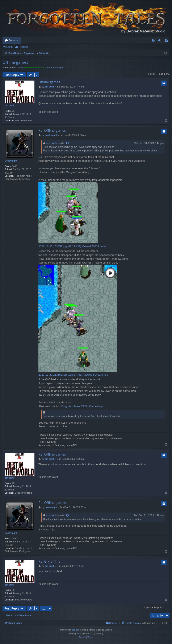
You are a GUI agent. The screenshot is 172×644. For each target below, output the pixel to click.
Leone (20, 68)
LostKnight (11, 161)
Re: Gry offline (49, 561)
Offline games (15, 62)
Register (23, 47)
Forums (14, 40)
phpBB (75, 630)
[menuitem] (153, 40)
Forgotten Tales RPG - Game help (82, 406)
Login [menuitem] (161, 41)
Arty (79, 634)
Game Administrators (35, 68)
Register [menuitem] (167, 41)
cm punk (10, 105)
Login (9, 47)
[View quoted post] (68, 143)
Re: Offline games (52, 130)
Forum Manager (55, 68)
